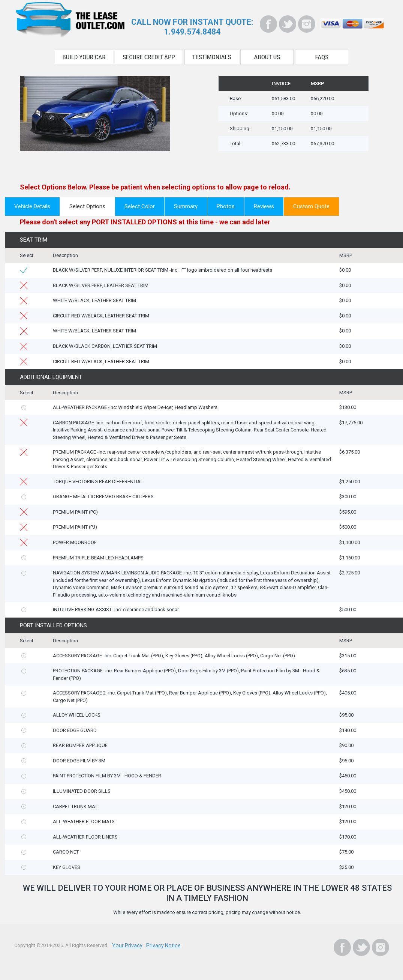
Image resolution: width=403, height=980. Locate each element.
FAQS (322, 56)
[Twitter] (288, 24)
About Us (267, 56)
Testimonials (212, 56)
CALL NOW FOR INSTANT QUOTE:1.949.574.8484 (192, 26)
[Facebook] (268, 24)
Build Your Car (84, 56)
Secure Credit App (149, 56)
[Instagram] (307, 24)
